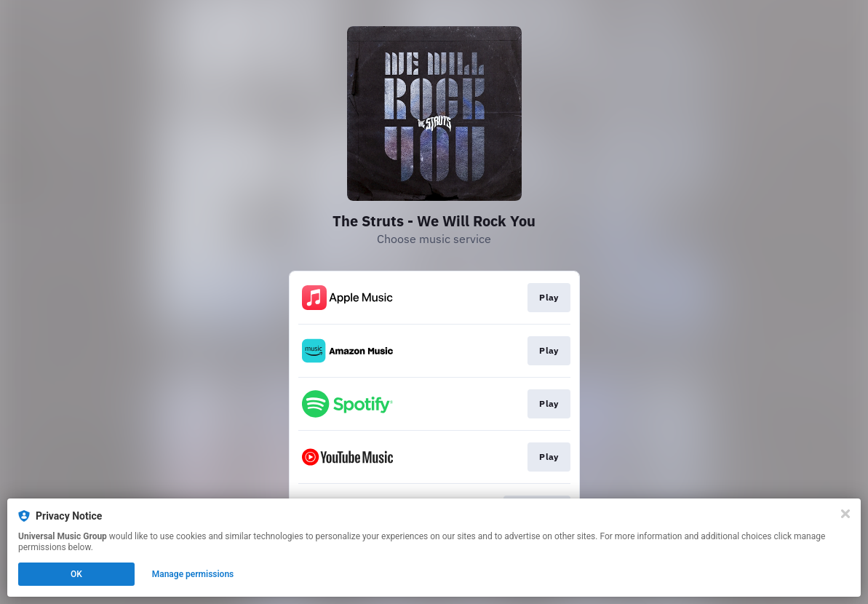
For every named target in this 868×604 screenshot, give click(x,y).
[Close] (845, 514)
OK (76, 574)
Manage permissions (193, 574)
